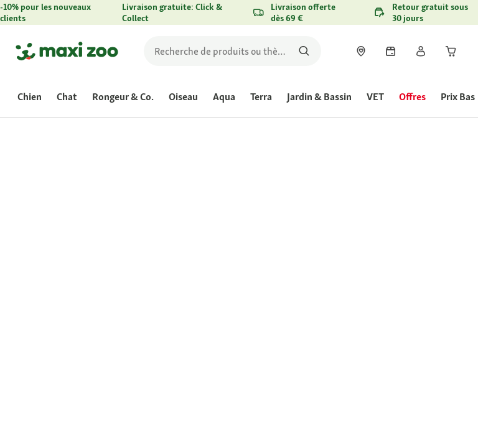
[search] (232, 51)
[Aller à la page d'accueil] (67, 51)
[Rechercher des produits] (304, 51)
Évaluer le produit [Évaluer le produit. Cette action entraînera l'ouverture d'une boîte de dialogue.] (277, 242)
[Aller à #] (267, 307)
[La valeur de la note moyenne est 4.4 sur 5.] (288, 226)
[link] (361, 51)
